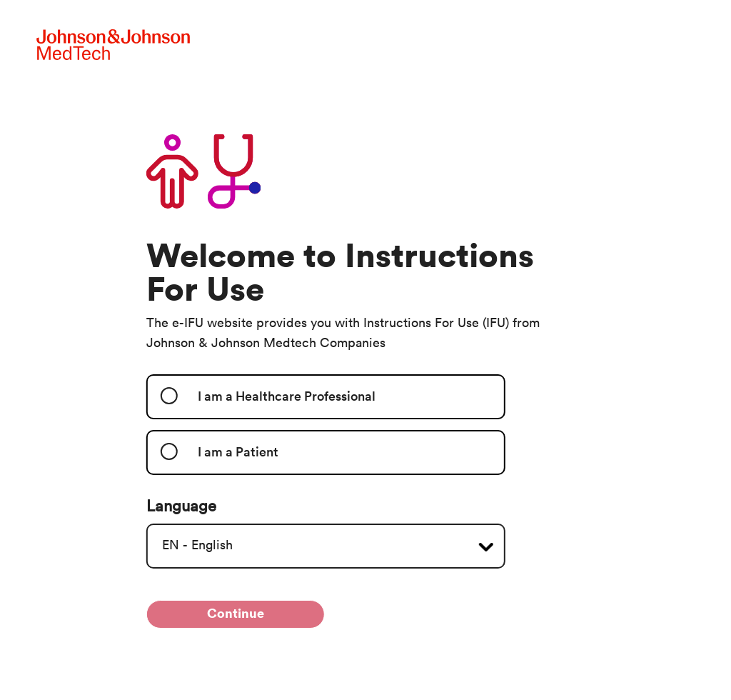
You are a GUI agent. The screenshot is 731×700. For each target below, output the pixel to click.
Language (181, 506)
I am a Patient (238, 452)
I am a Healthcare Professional (287, 396)
